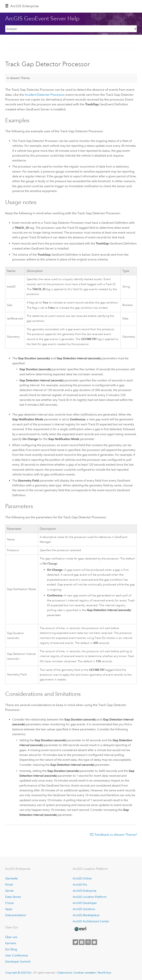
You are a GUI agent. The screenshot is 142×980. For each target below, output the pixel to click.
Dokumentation (16, 915)
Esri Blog (11, 949)
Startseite (11, 878)
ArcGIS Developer (85, 903)
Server (10, 891)
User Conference (17, 955)
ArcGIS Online (82, 878)
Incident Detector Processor (45, 95)
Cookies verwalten (85, 973)
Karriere (11, 943)
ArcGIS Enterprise (24, 6)
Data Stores (13, 897)
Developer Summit (18, 962)
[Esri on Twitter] (75, 942)
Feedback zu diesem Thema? (116, 835)
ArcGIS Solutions (84, 909)
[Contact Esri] (94, 942)
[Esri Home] (80, 929)
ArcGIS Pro (80, 885)
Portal (9, 885)
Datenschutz (65, 973)
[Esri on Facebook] (82, 942)
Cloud (9, 903)
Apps (9, 909)
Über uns (11, 937)
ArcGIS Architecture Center (91, 921)
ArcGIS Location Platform (90, 897)
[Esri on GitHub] (88, 942)
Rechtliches (104, 973)
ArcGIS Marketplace (86, 915)
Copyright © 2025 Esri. (19, 973)
